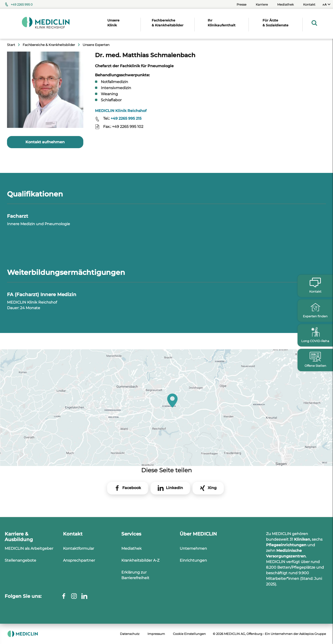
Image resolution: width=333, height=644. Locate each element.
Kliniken (302, 539)
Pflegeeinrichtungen (286, 545)
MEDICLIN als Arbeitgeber (29, 548)
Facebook (132, 488)
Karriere (262, 4)
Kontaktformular (79, 548)
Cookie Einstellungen (189, 634)
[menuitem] (326, 4)
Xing (212, 488)
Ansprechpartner (79, 560)
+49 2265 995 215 (126, 118)
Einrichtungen (193, 560)
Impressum (156, 634)
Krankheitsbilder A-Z (140, 560)
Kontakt (309, 4)
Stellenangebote (20, 560)
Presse (242, 4)
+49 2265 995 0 (22, 4)
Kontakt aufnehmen (45, 142)
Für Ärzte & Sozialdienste (275, 23)
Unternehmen (193, 548)
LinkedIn (174, 488)
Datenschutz (130, 634)
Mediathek (286, 4)
